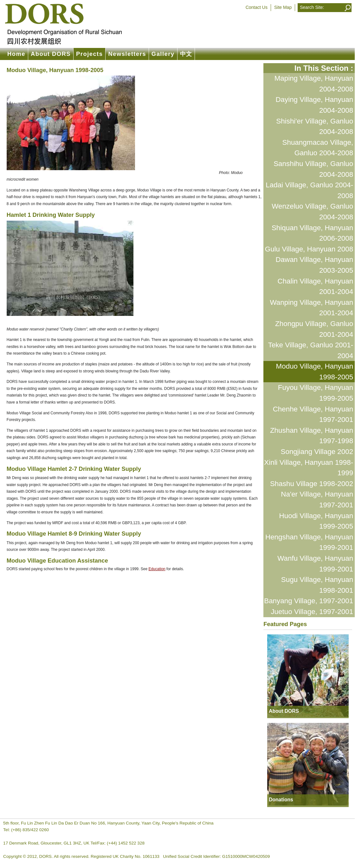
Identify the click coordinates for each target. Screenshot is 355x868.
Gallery (163, 54)
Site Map (283, 7)
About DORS (51, 54)
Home (16, 54)
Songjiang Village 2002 (317, 452)
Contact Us (257, 7)
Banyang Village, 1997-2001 (309, 601)
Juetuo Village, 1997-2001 (312, 612)
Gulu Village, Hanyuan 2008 (309, 249)
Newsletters (127, 54)
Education (157, 569)
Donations (281, 800)
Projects (89, 54)
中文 (186, 54)
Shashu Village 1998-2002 (312, 484)
